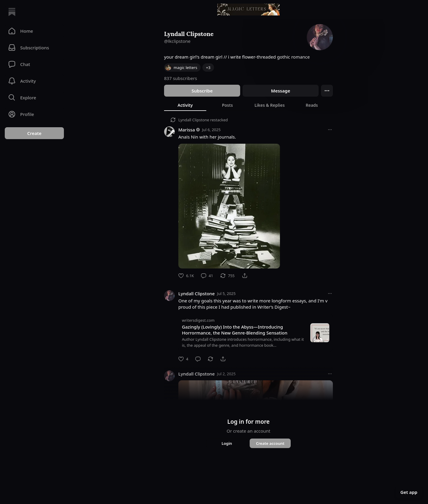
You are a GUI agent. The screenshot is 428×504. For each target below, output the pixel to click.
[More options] (330, 130)
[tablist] (248, 105)
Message (281, 91)
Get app (409, 492)
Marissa (187, 130)
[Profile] (34, 114)
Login (227, 443)
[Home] (12, 12)
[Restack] (227, 276)
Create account (270, 443)
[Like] (186, 276)
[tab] (185, 105)
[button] (34, 31)
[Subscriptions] (34, 48)
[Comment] (207, 276)
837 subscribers (181, 78)
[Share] (245, 276)
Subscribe (202, 91)
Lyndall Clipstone (194, 120)
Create (34, 133)
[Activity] (34, 81)
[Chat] (34, 64)
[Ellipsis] (327, 91)
